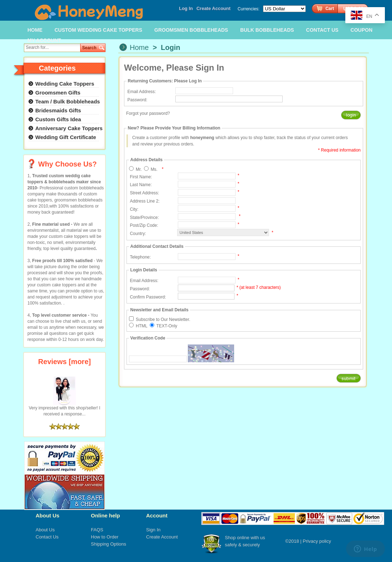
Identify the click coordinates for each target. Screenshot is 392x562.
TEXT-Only (167, 326)
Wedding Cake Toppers (65, 84)
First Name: (141, 177)
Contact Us (47, 537)
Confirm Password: (148, 297)
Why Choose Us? (67, 164)
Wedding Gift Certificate (66, 137)
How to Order (105, 537)
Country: (138, 234)
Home (139, 47)
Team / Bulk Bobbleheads (68, 101)
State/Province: (144, 218)
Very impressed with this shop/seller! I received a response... (65, 409)
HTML (142, 326)
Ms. (154, 169)
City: (134, 209)
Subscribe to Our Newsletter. (163, 320)
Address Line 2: (145, 201)
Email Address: (141, 92)
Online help (105, 515)
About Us (48, 515)
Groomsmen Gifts (58, 93)
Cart (330, 9)
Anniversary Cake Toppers (69, 128)
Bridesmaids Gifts (58, 110)
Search (89, 48)
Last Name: (141, 185)
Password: (137, 100)
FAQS (97, 530)
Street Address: (144, 193)
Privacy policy (317, 541)
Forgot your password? (148, 113)
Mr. (139, 169)
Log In (186, 8)
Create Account (213, 8)
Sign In (153, 530)
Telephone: (140, 257)
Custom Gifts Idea (58, 119)
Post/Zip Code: (144, 225)
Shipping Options (109, 544)
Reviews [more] (65, 362)
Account (157, 515)
